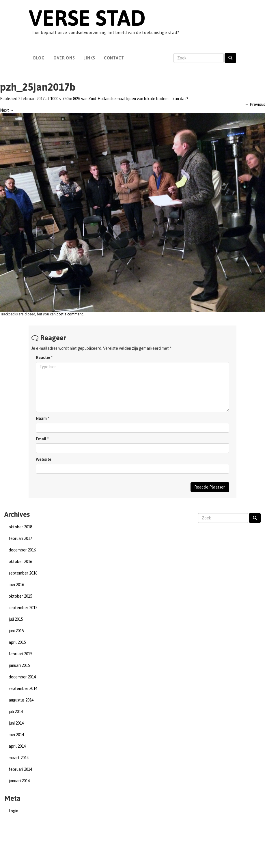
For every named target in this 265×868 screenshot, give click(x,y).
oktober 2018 (20, 527)
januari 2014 (19, 781)
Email (41, 439)
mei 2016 (16, 585)
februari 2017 (20, 538)
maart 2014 (19, 758)
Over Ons (64, 58)
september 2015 (23, 608)
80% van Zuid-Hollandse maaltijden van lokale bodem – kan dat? (131, 99)
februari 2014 (20, 769)
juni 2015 (16, 631)
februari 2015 (20, 654)
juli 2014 (16, 712)
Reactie (44, 358)
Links (89, 58)
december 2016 (22, 550)
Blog (39, 58)
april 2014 (17, 746)
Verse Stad (87, 18)
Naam (41, 418)
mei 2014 (16, 735)
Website (44, 459)
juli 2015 (16, 619)
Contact (114, 58)
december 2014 (22, 677)
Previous (255, 104)
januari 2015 (19, 665)
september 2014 (23, 689)
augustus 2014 (21, 700)
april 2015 (17, 642)
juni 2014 (16, 723)
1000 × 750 (59, 99)
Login (13, 811)
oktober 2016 (20, 562)
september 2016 (23, 573)
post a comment (70, 314)
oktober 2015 (20, 596)
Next (7, 110)
